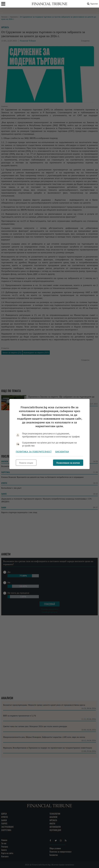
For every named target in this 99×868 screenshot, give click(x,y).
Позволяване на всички (68, 463)
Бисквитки (62, 452)
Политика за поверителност (34, 452)
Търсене (92, 4)
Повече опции (26, 463)
